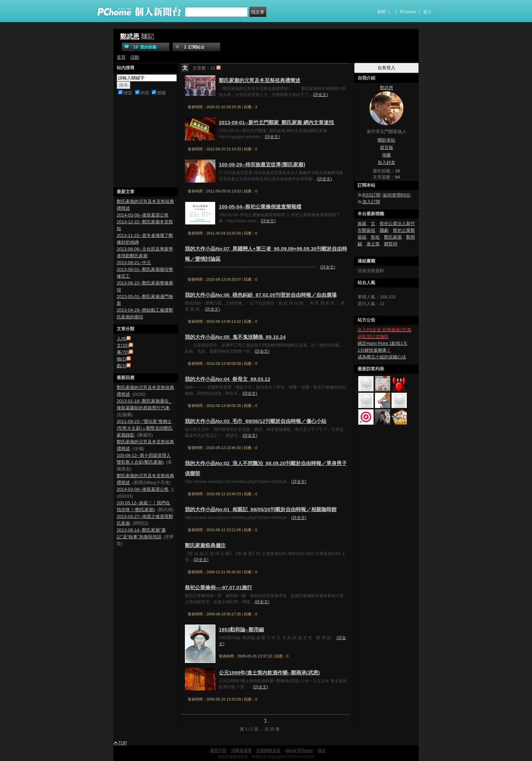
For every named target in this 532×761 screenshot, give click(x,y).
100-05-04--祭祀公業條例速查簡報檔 (260, 207)
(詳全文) (320, 95)
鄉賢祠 (391, 244)
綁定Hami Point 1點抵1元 (383, 343)
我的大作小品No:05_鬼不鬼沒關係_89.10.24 (235, 337)
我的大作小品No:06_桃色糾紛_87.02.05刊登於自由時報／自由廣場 (261, 295)
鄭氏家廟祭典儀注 (205, 545)
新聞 (381, 12)
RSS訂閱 (371, 195)
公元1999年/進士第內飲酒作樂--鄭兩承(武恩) (269, 673)
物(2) (122, 359)
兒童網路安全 (268, 750)
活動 (135, 57)
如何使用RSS (396, 195)
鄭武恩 (130, 36)
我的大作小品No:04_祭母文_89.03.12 (228, 379)
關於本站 (386, 140)
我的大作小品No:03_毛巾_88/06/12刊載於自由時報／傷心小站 (256, 421)
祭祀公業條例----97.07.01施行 (218, 587)
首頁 (121, 57)
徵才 (322, 750)
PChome (408, 12)
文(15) (123, 345)
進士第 (373, 244)
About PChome (299, 750)
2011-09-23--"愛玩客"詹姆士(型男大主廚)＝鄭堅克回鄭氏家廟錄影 (145, 428)
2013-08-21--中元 (134, 263)
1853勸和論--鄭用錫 (241, 629)
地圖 (386, 155)
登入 (427, 12)
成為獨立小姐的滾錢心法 (382, 357)
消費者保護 (241, 750)
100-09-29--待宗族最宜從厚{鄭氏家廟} (262, 164)
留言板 (387, 147)
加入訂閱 (371, 202)
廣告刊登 (218, 750)
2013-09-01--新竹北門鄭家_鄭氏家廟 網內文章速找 (276, 122)
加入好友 (386, 162)
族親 (362, 224)
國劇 (384, 230)
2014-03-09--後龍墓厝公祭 (143, 215)
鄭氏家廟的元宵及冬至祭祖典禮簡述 (260, 80)
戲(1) (122, 366)
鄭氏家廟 (393, 237)
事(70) (123, 352)
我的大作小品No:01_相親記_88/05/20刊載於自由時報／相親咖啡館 (261, 509)
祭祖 (375, 237)
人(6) (122, 339)
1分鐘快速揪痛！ (374, 350)
